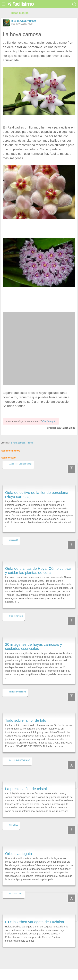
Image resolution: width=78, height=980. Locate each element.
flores (30, 437)
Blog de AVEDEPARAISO (24, 21)
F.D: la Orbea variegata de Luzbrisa (35, 916)
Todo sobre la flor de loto (26, 714)
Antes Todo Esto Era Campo (21, 458)
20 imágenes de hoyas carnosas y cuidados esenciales (34, 640)
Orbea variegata (19, 847)
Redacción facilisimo (18, 685)
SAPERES (14, 819)
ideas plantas (20, 13)
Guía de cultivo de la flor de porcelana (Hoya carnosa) (37, 488)
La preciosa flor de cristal (26, 782)
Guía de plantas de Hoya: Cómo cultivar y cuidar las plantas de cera (38, 564)
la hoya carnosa (18, 437)
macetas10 (14, 534)
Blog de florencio (16, 610)
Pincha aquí (49, 415)
